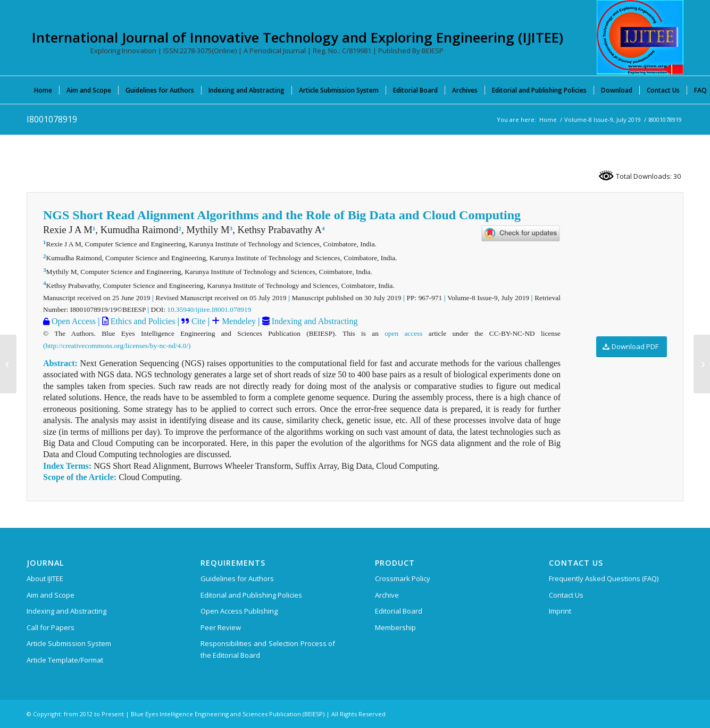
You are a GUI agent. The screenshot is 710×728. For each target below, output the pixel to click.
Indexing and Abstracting (314, 321)
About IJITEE (45, 578)
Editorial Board (399, 611)
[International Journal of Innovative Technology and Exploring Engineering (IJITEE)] (640, 37)
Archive (387, 595)
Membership (395, 627)
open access (403, 333)
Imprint (560, 611)
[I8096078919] (8, 364)
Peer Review (221, 627)
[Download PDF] (632, 347)
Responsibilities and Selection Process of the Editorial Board (268, 649)
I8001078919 (52, 119)
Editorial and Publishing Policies (251, 595)
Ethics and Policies (142, 321)
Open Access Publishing (239, 611)
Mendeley (238, 321)
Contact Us (566, 595)
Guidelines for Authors (237, 578)
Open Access (73, 321)
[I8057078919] (702, 364)
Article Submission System (69, 643)
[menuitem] (43, 90)
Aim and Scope (51, 595)
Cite (199, 321)
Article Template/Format (65, 660)
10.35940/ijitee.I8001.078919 (209, 309)
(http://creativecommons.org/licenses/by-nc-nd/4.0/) (117, 346)
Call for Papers (51, 627)
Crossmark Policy (403, 578)
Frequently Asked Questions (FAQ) (604, 578)
